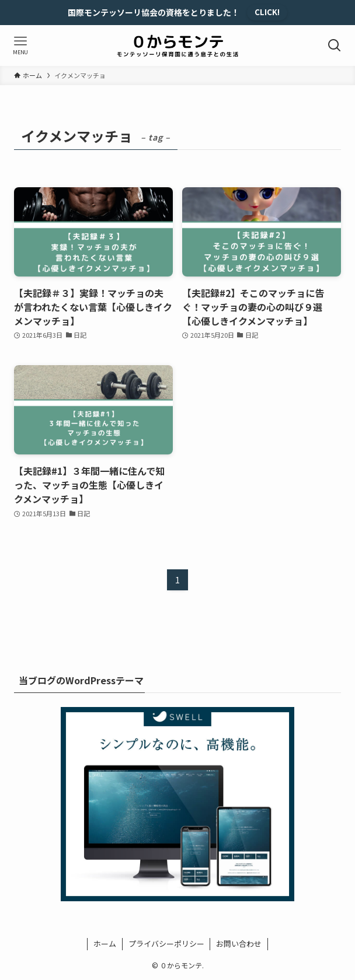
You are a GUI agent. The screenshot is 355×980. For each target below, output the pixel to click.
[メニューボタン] (20, 45)
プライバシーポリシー (166, 944)
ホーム (105, 944)
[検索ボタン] (335, 45)
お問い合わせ (239, 944)
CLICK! (267, 12)
